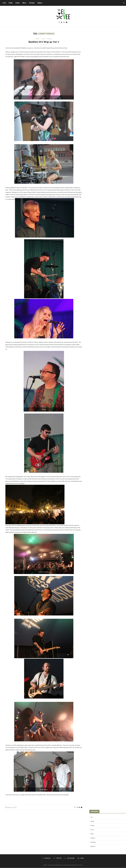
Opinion (41, 3)
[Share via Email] (82, 808)
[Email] (67, 22)
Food (5, 3)
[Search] (123, 3)
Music (25, 3)
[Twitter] (61, 22)
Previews (33, 3)
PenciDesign (80, 865)
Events (18, 3)
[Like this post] (75, 808)
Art (92, 817)
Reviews (93, 846)
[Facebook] (59, 22)
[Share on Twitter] (79, 808)
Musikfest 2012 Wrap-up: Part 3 (44, 42)
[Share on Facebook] (77, 808)
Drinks (11, 3)
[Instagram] (64, 22)
